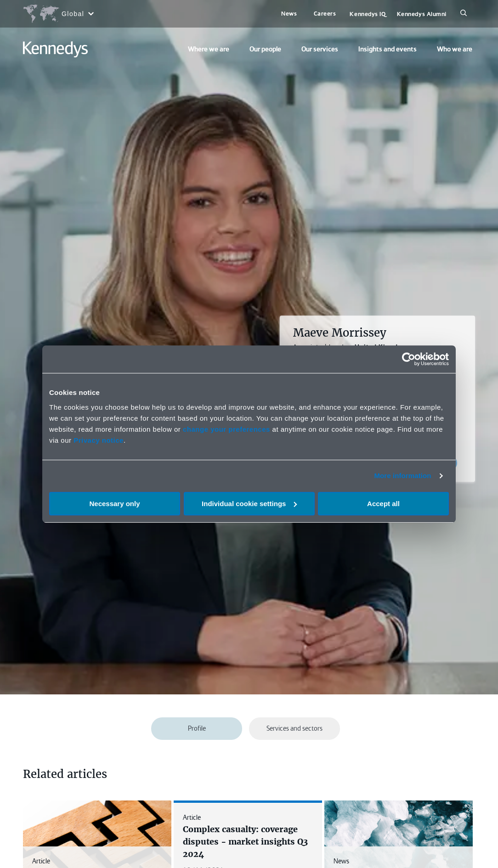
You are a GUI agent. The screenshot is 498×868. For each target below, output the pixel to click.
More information (402, 476)
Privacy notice (99, 440)
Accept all (383, 504)
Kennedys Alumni (422, 14)
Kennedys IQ (368, 14)
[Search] (464, 14)
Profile (197, 728)
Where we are (209, 49)
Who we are (455, 49)
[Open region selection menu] (58, 14)
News (289, 14)
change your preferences (226, 429)
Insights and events (388, 49)
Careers (325, 14)
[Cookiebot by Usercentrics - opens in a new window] (409, 359)
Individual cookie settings (249, 504)
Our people (265, 49)
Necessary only (114, 504)
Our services (320, 49)
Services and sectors (294, 728)
